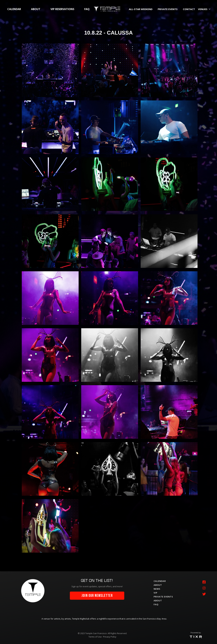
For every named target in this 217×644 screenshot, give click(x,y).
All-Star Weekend (141, 9)
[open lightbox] (50, 70)
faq (87, 9)
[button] (205, 9)
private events (168, 9)
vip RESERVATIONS (62, 9)
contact (189, 9)
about (36, 9)
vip (156, 593)
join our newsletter (97, 596)
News (157, 589)
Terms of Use (95, 637)
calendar (14, 9)
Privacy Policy (110, 637)
